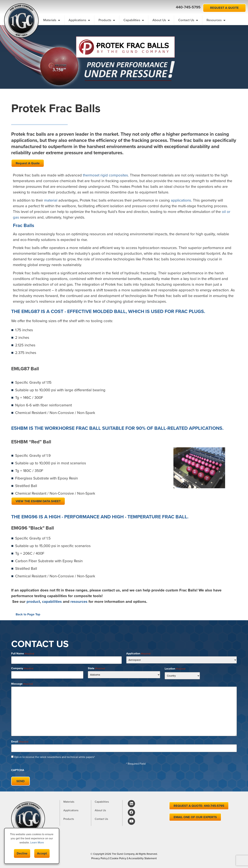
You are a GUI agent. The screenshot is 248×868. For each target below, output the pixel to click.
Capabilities (134, 20)
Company (22, 668)
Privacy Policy (100, 856)
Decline (22, 853)
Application (138, 654)
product (33, 602)
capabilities (52, 602)
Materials (52, 20)
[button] (170, 7)
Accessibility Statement (143, 856)
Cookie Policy (118, 856)
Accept (42, 853)
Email (20, 741)
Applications (79, 20)
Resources (216, 20)
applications (181, 200)
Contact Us (188, 20)
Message (22, 683)
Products (107, 20)
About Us (161, 20)
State (96, 668)
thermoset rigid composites (105, 175)
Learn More (37, 842)
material (51, 200)
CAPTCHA (18, 769)
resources (79, 602)
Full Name (23, 654)
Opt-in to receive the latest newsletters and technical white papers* (55, 756)
